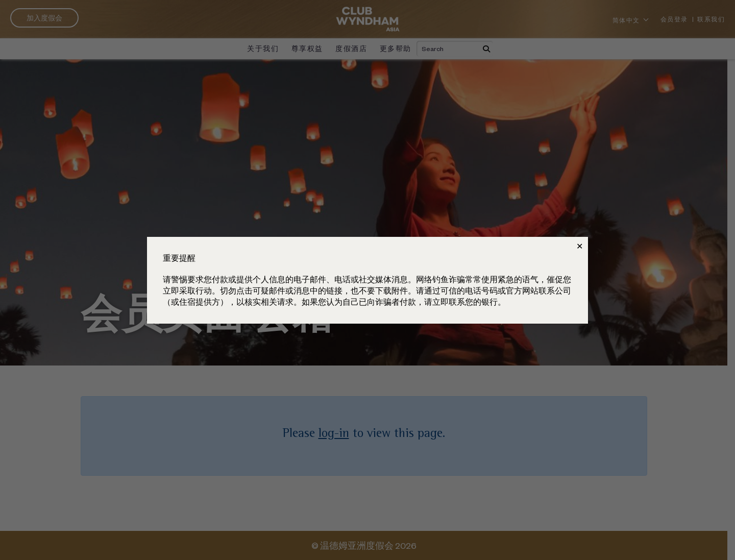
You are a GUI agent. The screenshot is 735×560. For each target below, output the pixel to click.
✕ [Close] (580, 246)
